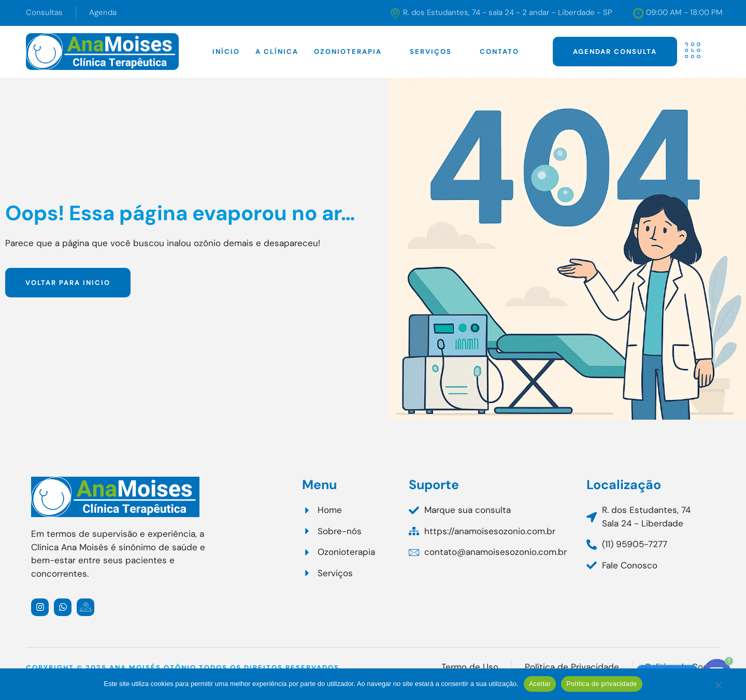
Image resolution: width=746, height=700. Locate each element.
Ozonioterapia (354, 52)
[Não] (718, 689)
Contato (499, 52)
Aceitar (540, 684)
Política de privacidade (602, 684)
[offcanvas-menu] (693, 51)
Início (226, 52)
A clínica (277, 52)
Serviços (437, 52)
